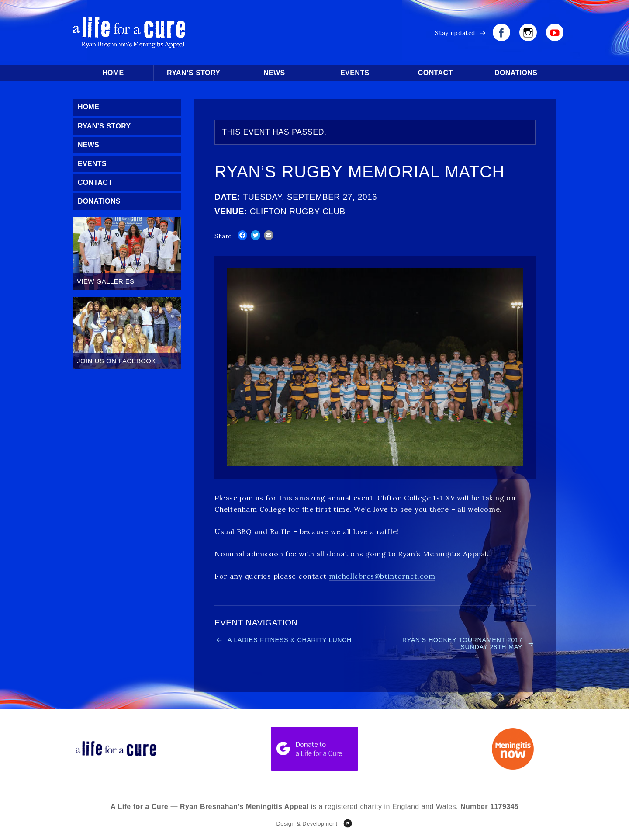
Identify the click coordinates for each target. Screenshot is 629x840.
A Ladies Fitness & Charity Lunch (292, 640)
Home (113, 73)
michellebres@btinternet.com (382, 576)
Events (355, 73)
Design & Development (307, 824)
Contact (435, 73)
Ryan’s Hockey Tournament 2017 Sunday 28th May (460, 644)
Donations (516, 73)
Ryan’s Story (194, 73)
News (274, 73)
